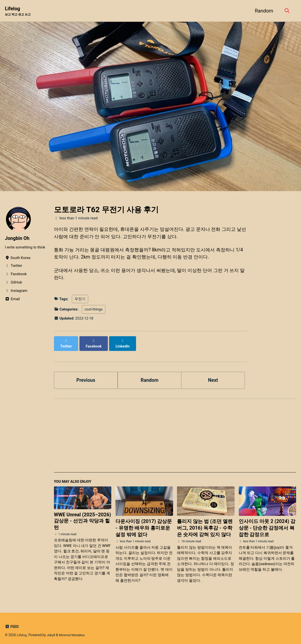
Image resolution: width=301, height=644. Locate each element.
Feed (12, 623)
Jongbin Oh (18, 238)
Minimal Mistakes (73, 632)
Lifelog (19, 11)
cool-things (94, 311)
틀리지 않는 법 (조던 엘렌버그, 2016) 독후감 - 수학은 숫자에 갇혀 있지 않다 (205, 525)
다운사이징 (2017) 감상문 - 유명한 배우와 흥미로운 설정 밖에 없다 (144, 525)
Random (263, 11)
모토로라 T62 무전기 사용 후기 (106, 210)
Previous (86, 377)
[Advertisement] (175, 435)
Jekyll (51, 632)
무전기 (80, 301)
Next (213, 377)
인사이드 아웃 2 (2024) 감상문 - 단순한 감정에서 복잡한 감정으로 (267, 525)
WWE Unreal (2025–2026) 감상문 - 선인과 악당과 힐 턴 (82, 518)
